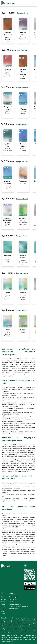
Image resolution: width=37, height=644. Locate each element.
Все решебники (23, 13)
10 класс (3, 599)
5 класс (3, 611)
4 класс (3, 614)
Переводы (12, 602)
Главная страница (15, 597)
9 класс (3, 602)
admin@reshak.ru (14, 609)
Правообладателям (15, 604)
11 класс (3, 597)
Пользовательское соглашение (19, 606)
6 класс (3, 609)
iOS (3, 496)
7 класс (3, 606)
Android (32, 494)
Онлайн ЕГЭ (13, 599)
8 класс (3, 604)
